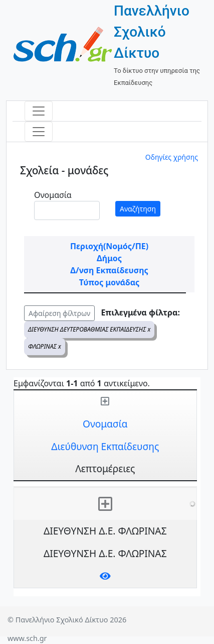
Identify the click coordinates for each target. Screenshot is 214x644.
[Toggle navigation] (39, 111)
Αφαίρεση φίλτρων (59, 313)
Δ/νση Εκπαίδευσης (109, 270)
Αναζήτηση (138, 209)
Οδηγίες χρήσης (172, 157)
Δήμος (109, 258)
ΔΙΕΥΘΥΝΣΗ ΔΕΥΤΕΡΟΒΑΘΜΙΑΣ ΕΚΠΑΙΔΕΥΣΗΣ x (89, 329)
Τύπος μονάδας (109, 282)
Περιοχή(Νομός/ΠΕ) (109, 246)
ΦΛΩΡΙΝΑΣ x (45, 346)
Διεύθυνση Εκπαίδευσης (105, 446)
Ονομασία (53, 195)
